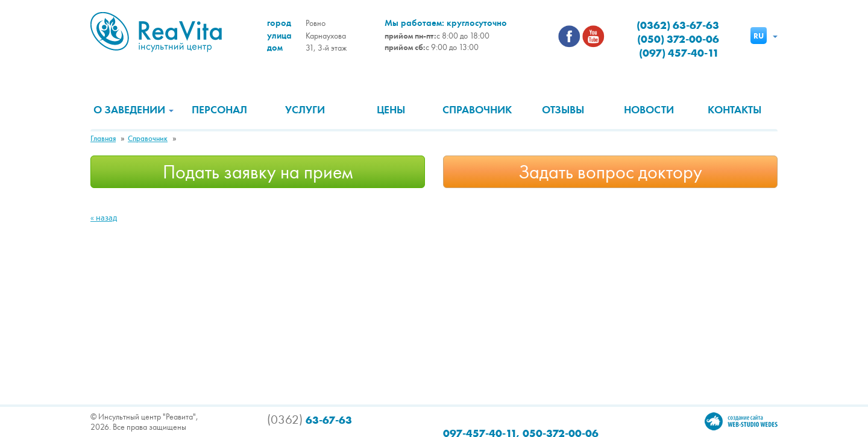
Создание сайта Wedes (741, 421)
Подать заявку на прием (258, 172)
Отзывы (563, 110)
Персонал (219, 110)
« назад (104, 218)
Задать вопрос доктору (610, 172)
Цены (391, 110)
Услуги (305, 110)
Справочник (477, 110)
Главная (103, 139)
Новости (649, 110)
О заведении (134, 110)
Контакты (734, 110)
